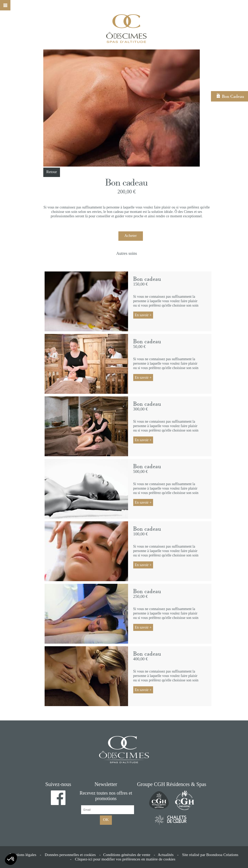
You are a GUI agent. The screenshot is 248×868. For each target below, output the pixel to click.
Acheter (131, 236)
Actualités (166, 855)
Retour (52, 172)
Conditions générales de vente (127, 855)
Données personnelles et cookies (70, 855)
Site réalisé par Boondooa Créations (210, 855)
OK (106, 820)
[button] (11, 859)
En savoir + (143, 315)
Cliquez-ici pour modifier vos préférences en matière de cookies (125, 859)
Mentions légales (23, 855)
